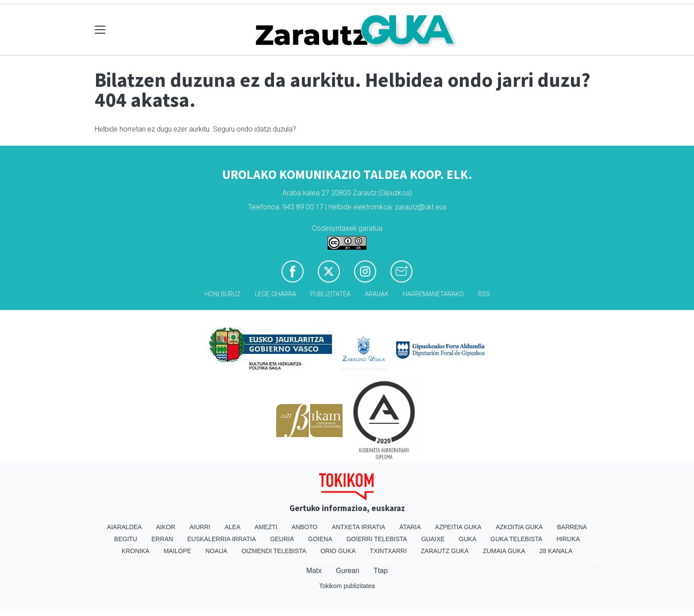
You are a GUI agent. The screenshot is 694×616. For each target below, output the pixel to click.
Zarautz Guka (445, 551)
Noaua (216, 551)
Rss (484, 294)
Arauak (377, 294)
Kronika (136, 551)
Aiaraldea (125, 527)
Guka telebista (516, 539)
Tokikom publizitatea (347, 586)
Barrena (572, 527)
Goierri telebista (376, 539)
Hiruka (568, 539)
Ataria (410, 527)
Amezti (266, 527)
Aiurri (200, 527)
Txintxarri (388, 551)
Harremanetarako (433, 294)
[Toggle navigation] (100, 30)
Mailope (177, 551)
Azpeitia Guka (458, 527)
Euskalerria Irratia (222, 539)
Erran (162, 539)
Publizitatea (330, 294)
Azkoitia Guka (519, 527)
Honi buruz (223, 294)
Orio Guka (338, 551)
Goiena (320, 539)
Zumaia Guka (504, 551)
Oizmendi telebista (274, 551)
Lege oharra (276, 294)
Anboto (305, 527)
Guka (468, 539)
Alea (232, 527)
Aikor (166, 527)
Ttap (381, 571)
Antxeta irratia (359, 527)
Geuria (282, 539)
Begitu (126, 539)
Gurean (348, 571)
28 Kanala (556, 551)
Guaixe (433, 539)
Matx (314, 571)
